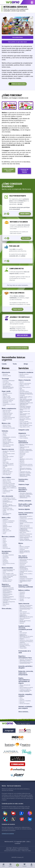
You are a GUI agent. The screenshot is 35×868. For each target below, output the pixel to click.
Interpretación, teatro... (25, 416)
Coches (5, 436)
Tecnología (5, 379)
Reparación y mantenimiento (23, 442)
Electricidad (6, 558)
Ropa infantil (6, 529)
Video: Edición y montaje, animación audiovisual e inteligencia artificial (26, 400)
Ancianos (22, 699)
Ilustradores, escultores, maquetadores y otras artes (26, 581)
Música (21, 543)
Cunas (4, 524)
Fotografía (22, 395)
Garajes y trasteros (8, 580)
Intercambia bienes (18, 37)
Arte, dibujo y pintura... (25, 387)
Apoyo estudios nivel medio (25, 412)
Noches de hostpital (25, 704)
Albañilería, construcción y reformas (26, 460)
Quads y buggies (7, 440)
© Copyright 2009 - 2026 (22, 841)
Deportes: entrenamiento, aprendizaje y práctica (26, 606)
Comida (4, 364)
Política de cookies (26, 851)
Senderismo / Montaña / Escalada (9, 452)
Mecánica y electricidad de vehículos (26, 445)
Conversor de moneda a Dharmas (24, 171)
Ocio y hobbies (6, 477)
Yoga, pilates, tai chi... (25, 427)
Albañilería (6, 562)
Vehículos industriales (8, 445)
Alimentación (6, 372)
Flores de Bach (23, 612)
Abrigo (26, 364)
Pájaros (5, 541)
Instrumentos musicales (9, 428)
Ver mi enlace (26, 238)
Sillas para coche (7, 531)
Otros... (5, 493)
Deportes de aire (7, 473)
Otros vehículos (7, 446)
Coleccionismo (6, 492)
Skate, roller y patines (8, 456)
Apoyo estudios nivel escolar (25, 409)
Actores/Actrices (24, 562)
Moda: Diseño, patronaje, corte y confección (26, 424)
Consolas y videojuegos (9, 381)
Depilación (22, 594)
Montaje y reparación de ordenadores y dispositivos (26, 393)
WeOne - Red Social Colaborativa (11, 786)
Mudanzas (22, 376)
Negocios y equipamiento (6, 585)
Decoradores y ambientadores (23, 577)
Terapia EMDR (23, 648)
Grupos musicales (24, 548)
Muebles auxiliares (8, 508)
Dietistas (22, 601)
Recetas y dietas (7, 376)
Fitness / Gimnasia (7, 469)
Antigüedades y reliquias (9, 404)
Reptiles (5, 546)
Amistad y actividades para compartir (25, 707)
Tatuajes (22, 599)
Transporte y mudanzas (26, 372)
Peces (4, 543)
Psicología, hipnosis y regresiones (25, 646)
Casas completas (24, 438)
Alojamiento (22, 433)
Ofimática (22, 390)
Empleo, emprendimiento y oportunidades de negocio (24, 681)
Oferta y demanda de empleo (25, 686)
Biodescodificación (24, 644)
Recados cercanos (24, 374)
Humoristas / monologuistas (23, 521)
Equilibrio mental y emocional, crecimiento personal (25, 628)
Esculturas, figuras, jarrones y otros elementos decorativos (10, 506)
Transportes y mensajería (26, 377)
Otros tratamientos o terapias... (25, 619)
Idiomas (22, 382)
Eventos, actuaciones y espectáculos (26, 514)
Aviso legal (9, 848)
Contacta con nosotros (8, 833)
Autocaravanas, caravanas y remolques (9, 438)
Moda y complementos (9, 409)
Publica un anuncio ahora (19, 84)
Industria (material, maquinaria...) (8, 595)
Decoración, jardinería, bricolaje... (25, 420)
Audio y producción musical (24, 385)
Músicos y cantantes (25, 547)
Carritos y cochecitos (8, 522)
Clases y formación (25, 380)
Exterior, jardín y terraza (9, 399)
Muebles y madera (24, 452)
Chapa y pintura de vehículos (24, 448)
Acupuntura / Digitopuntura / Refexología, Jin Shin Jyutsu (26, 616)
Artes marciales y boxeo (9, 454)
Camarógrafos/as (24, 570)
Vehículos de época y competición (8, 443)
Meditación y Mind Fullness (26, 640)
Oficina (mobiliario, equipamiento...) (8, 592)
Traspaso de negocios (25, 689)
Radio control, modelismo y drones (10, 488)
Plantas (5, 512)
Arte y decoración (7, 496)
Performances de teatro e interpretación (26, 517)
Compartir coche (24, 430)
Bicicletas (5, 433)
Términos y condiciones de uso (20, 848)
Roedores (5, 547)
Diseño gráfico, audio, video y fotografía (25, 505)
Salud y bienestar (24, 604)
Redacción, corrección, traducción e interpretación (26, 673)
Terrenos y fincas (7, 581)
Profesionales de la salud (25, 652)
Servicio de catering (24, 527)
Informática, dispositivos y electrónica (23, 490)
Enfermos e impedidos (25, 701)
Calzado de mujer (7, 415)
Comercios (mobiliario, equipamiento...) (9, 590)
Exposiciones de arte (25, 535)
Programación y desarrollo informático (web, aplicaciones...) (26, 404)
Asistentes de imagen (25, 598)
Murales (5, 503)
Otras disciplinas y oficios (26, 425)
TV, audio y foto (7, 383)
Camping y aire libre (8, 490)
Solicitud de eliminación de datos (12, 851)
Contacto (17, 843)
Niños (21, 698)
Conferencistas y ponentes (26, 519)
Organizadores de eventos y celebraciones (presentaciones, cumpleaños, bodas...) (26, 530)
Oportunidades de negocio (26, 688)
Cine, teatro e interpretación (23, 557)
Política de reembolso (11, 849)
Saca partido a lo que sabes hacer (17, 42)
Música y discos (7, 425)
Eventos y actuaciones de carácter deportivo (26, 537)
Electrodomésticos (7, 393)
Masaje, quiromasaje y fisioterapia (25, 621)
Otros (4, 406)
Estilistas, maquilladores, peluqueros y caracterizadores (26, 567)
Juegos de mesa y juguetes (10, 486)
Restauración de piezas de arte (26, 466)
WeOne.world (9, 841)
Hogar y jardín (6, 391)
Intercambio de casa (25, 435)
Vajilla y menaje (7, 397)
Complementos (7, 416)
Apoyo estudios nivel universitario (25, 414)
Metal (21, 458)
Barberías (22, 596)
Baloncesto (6, 462)
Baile (21, 389)
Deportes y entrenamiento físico (25, 657)
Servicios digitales (24, 509)
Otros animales (7, 548)
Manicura (22, 595)
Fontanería (6, 556)
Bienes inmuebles (7, 568)
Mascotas (22, 702)
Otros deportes (7, 475)
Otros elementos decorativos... (7, 514)
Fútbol (5, 461)
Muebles (5, 395)
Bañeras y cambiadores (9, 521)
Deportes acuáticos (8, 472)
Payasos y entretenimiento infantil (26, 523)
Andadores (6, 520)
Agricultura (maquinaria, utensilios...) (9, 602)
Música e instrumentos (25, 383)
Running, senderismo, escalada (8, 466)
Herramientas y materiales (7, 552)
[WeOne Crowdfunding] (23, 335)
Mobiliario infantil (7, 527)
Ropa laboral (6, 604)
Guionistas (22, 565)
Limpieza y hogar (24, 484)
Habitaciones (23, 437)
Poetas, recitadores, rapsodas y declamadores (26, 540)
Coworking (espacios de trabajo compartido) (9, 570)
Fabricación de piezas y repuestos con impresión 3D (26, 469)
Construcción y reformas (23, 480)
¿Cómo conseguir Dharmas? (9, 170)
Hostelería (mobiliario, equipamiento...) (8, 597)
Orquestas (22, 549)
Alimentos (5, 374)
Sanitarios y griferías (8, 400)
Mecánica (22, 462)
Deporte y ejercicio (8, 449)
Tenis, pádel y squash (8, 464)
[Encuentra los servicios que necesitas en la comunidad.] (17, 25)
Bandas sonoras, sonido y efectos (26, 574)
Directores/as (23, 563)
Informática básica (24, 392)
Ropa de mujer (7, 412)
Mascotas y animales (8, 537)
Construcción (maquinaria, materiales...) (10, 600)
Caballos (5, 544)
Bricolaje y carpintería (8, 555)
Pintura (5, 559)
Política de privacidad (23, 849)
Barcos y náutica (7, 441)
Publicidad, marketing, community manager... (25, 407)
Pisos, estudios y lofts (8, 574)
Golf (4, 467)
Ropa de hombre (7, 410)
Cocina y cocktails (24, 422)
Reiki (21, 610)
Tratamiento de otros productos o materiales (25, 472)
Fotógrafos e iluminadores (26, 579)
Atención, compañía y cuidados (25, 695)
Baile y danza (23, 533)
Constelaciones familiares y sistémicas (26, 642)
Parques (5, 528)
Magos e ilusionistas (25, 525)
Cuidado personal (7, 419)
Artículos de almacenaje (9, 418)
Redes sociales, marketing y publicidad (26, 586)
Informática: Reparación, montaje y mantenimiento (26, 450)
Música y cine (6, 423)
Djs (20, 545)
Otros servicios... (24, 712)
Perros (5, 539)
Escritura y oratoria (24, 418)
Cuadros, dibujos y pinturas (10, 499)
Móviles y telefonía (8, 385)
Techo (15, 364)
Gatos (4, 540)
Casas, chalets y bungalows (10, 575)
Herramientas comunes (9, 563)
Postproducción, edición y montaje (26, 572)
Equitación (6, 458)
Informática (6, 382)
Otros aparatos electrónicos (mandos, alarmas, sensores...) (8, 387)
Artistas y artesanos (25, 501)
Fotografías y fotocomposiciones (8, 501)
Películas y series (7, 427)
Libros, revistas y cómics (9, 479)
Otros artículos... (7, 609)
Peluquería (22, 592)
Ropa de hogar (7, 396)
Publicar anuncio (17, 309)
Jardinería (5, 561)
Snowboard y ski (7, 459)
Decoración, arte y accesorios (7, 402)
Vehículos (5, 431)
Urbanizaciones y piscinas (26, 464)
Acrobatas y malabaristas (26, 534)
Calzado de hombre (8, 413)
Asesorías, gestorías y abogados (25, 667)
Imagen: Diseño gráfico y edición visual (26, 397)
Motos (4, 434)
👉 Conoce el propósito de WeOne (18, 348)
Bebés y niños (6, 518)
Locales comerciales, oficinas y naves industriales (8, 577)
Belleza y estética (24, 590)
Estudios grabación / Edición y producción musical (25, 552)
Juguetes (5, 525)
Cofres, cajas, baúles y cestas (8, 510)
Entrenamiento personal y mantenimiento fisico (26, 609)
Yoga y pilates (6, 470)
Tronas (5, 532)
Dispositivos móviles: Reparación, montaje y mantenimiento (25, 475)
